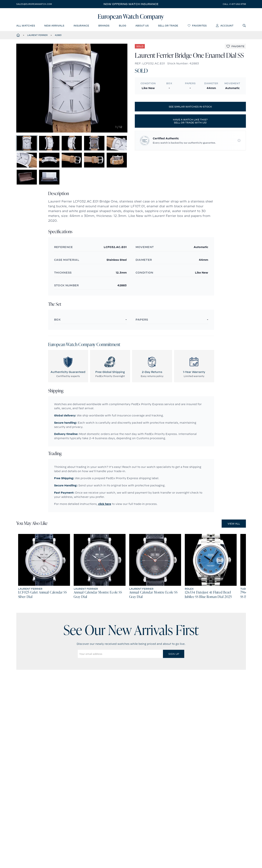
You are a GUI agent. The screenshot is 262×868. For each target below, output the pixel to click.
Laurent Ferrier (37, 37)
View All (234, 541)
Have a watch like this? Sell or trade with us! (190, 123)
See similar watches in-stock (190, 108)
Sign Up (174, 671)
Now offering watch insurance (131, 4)
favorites (197, 27)
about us (142, 27)
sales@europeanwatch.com (34, 4)
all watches (26, 27)
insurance (81, 27)
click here (105, 522)
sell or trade (168, 27)
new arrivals (54, 27)
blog (122, 27)
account (225, 27)
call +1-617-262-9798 (234, 4)
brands (104, 27)
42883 (58, 37)
